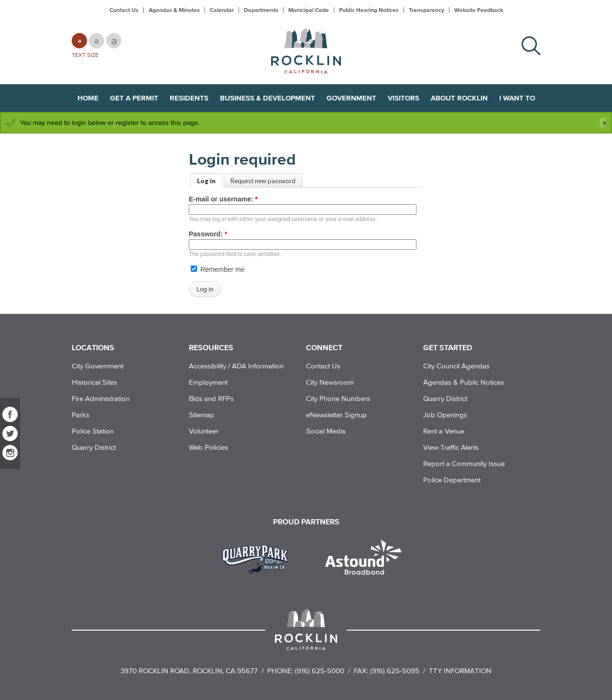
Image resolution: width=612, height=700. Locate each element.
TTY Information (460, 671)
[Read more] (258, 558)
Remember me (218, 269)
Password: (208, 234)
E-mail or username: (223, 199)
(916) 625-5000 (320, 671)
